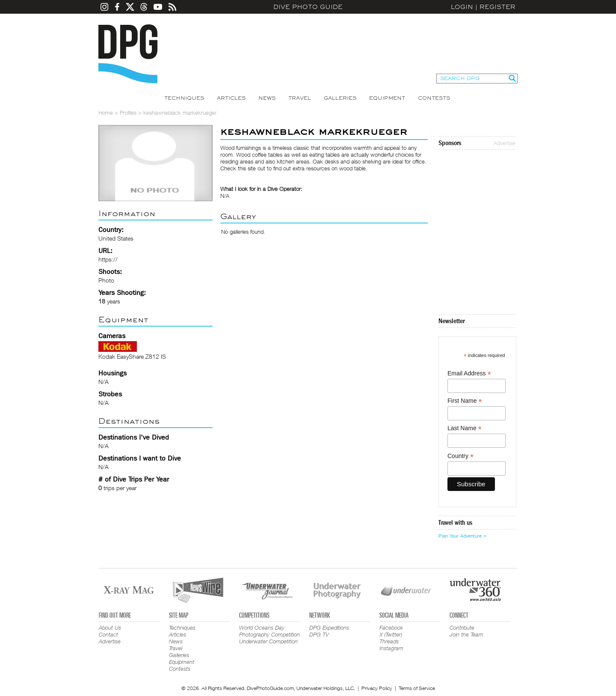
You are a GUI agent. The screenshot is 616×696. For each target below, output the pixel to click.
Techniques (184, 98)
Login (462, 7)
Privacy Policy (377, 688)
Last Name (465, 428)
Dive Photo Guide (308, 7)
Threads (389, 641)
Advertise (505, 143)
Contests (434, 98)
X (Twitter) (391, 634)
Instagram (391, 648)
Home (106, 113)
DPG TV (319, 634)
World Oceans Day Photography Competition (269, 631)
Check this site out (243, 168)
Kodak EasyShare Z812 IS (132, 356)
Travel (300, 98)
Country (461, 456)
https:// (108, 259)
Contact (108, 634)
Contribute (462, 628)
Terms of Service (417, 688)
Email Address (469, 373)
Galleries (340, 98)
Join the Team (466, 634)
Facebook (391, 628)
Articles (231, 98)
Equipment (387, 98)
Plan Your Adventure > (462, 536)
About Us (110, 628)
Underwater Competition (268, 641)
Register (498, 7)
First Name (465, 401)
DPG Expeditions (329, 628)
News (267, 98)
